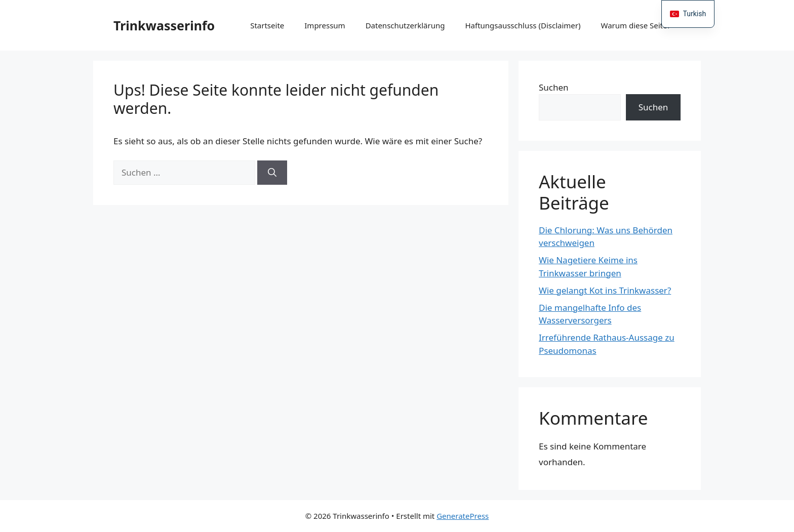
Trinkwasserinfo (164, 25)
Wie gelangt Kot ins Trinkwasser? (605, 290)
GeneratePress (463, 516)
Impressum (325, 25)
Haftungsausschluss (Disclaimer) (523, 25)
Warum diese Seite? (636, 25)
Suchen (554, 87)
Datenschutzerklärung (405, 25)
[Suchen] (272, 173)
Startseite (267, 25)
